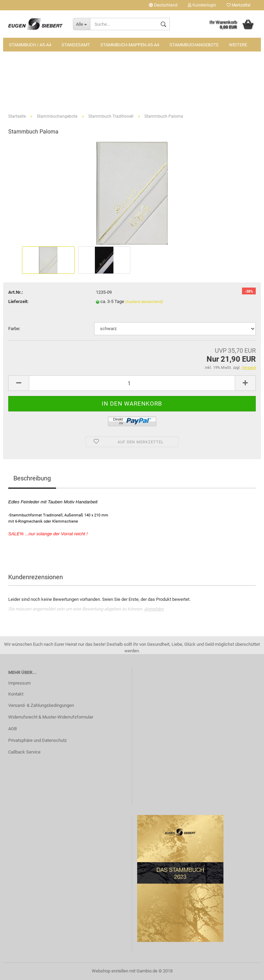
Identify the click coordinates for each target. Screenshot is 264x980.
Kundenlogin (202, 5)
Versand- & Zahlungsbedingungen (41, 705)
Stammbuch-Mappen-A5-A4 (130, 45)
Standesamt (76, 45)
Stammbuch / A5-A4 (30, 45)
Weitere (238, 45)
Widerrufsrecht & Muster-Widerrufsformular (51, 717)
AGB (13, 729)
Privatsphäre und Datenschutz (37, 740)
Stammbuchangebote (194, 45)
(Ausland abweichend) (144, 302)
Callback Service (24, 752)
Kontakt (16, 694)
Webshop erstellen (110, 971)
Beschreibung (32, 478)
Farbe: (14, 329)
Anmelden (154, 609)
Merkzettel (239, 5)
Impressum (19, 683)
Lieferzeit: (18, 301)
